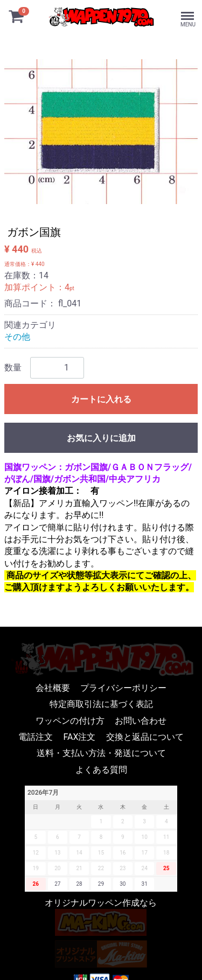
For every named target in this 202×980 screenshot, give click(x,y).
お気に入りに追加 (101, 438)
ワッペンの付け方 (70, 720)
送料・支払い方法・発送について (101, 753)
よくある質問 (101, 770)
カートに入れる (101, 399)
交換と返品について (145, 737)
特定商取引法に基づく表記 (101, 704)
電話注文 (36, 737)
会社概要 (53, 688)
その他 (17, 337)
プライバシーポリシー (123, 688)
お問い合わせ (141, 720)
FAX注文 (80, 737)
